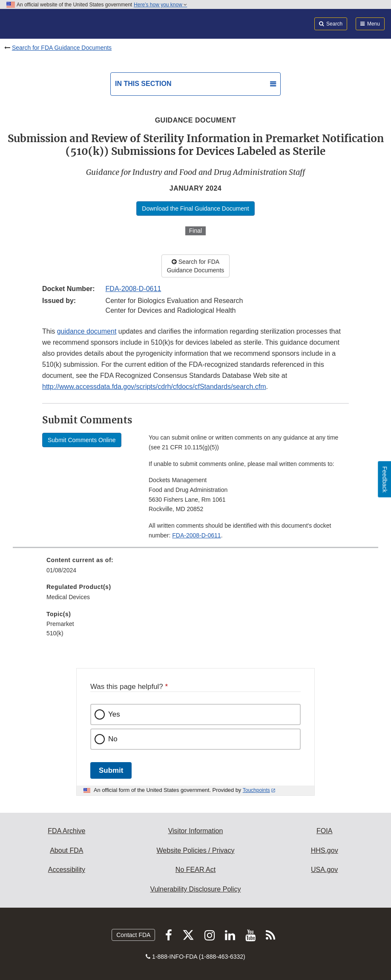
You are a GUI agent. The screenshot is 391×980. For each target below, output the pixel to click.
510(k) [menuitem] (55, 633)
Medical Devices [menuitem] (68, 597)
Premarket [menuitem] (60, 624)
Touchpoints (256, 790)
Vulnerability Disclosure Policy (196, 889)
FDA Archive (66, 831)
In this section (143, 84)
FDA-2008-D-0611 (134, 289)
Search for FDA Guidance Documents (62, 48)
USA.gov (324, 870)
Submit (111, 770)
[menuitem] (195, 568)
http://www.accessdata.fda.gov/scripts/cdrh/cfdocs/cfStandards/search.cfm (154, 387)
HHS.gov (325, 850)
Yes (114, 714)
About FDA (66, 850)
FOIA (324, 831)
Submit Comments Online (82, 440)
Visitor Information (196, 831)
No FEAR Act (195, 870)
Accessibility (67, 870)
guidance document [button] (87, 331)
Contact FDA (133, 935)
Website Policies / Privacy (196, 850)
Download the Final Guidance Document (195, 209)
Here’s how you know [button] (160, 5)
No (113, 739)
